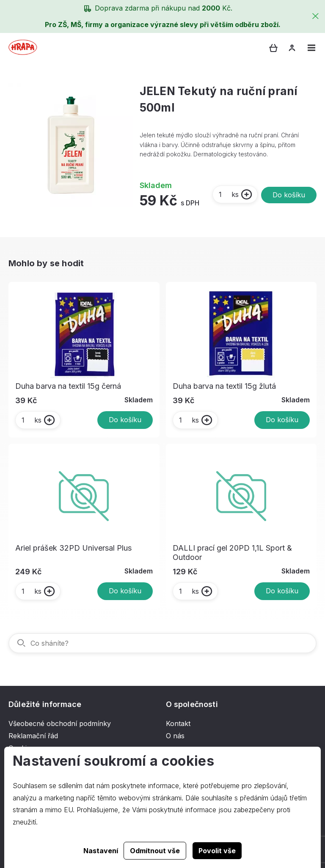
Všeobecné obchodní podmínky (60, 723)
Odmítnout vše (155, 851)
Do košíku (289, 195)
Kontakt (178, 723)
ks (228, 194)
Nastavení (101, 851)
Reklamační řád (33, 736)
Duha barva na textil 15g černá (68, 386)
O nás (175, 736)
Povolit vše (217, 851)
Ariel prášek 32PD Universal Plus (73, 548)
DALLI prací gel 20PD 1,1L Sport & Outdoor (232, 553)
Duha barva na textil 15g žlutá (224, 386)
